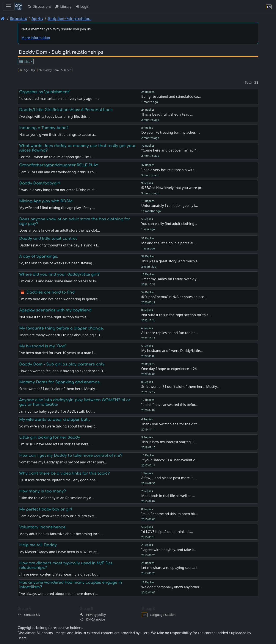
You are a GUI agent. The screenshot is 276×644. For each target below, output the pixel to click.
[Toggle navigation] (9, 6)
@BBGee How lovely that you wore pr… (172, 188)
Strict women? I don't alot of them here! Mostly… (180, 387)
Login (82, 6)
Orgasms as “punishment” (45, 92)
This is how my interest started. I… (169, 442)
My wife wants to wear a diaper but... (55, 420)
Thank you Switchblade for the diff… (170, 424)
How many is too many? (43, 491)
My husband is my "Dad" (43, 346)
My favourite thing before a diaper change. (61, 328)
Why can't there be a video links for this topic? (64, 473)
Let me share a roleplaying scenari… (170, 568)
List (24, 62)
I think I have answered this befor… (169, 405)
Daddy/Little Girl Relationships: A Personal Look (66, 110)
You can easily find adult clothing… (169, 224)
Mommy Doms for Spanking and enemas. (60, 382)
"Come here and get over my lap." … (170, 150)
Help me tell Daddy (38, 545)
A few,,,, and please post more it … (169, 478)
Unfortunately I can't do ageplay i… (169, 206)
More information (36, 38)
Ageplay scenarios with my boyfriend (55, 310)
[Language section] (269, 7)
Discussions (39, 6)
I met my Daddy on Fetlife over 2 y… (170, 279)
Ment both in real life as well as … (168, 496)
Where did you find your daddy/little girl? (59, 274)
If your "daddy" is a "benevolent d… (170, 460)
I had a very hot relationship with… (169, 170)
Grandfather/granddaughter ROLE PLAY (59, 165)
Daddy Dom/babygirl (40, 183)
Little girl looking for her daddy (50, 437)
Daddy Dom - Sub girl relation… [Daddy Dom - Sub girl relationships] (70, 18)
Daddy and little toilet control (48, 238)
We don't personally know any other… (171, 587)
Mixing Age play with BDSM (46, 201)
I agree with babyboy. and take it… (169, 550)
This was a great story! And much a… (171, 261)
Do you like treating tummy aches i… (171, 132)
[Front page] (3, 18)
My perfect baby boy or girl (46, 509)
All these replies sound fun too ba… (170, 333)
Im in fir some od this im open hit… (169, 514)
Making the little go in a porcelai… (169, 243)
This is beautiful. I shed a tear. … (167, 114)
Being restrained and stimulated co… (171, 96)
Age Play (37, 18)
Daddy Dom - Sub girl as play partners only (62, 364)
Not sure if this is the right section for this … (177, 315)
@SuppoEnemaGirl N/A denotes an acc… (174, 297)
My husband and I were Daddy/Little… (172, 351)
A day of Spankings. (39, 256)
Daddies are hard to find (51, 292)
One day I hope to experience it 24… (170, 369)
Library (63, 6)
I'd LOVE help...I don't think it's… (167, 532)
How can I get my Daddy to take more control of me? (71, 455)
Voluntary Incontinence (42, 527)
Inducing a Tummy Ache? (44, 128)
